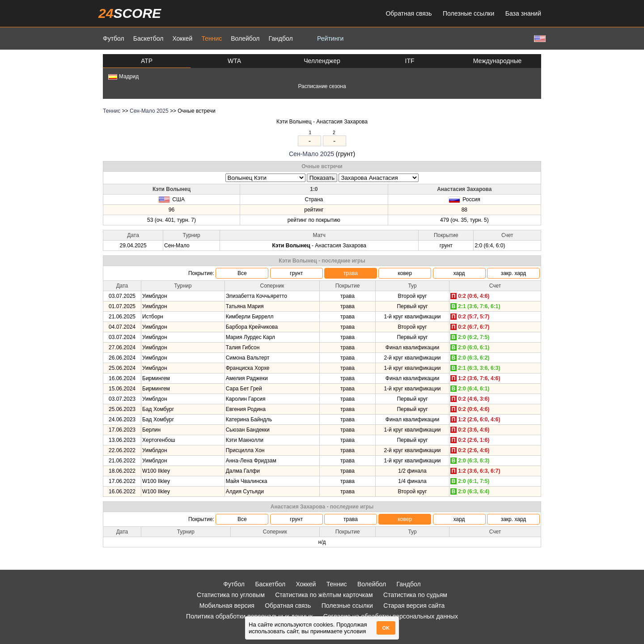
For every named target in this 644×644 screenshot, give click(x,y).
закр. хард (514, 273)
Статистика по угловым (231, 595)
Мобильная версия (227, 606)
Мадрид (123, 76)
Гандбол (280, 38)
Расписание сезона (322, 86)
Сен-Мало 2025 (149, 111)
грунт (296, 273)
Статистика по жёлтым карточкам (324, 595)
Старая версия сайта (414, 606)
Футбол (114, 38)
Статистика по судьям (415, 595)
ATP (147, 61)
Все (242, 273)
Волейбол (245, 38)
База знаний (523, 13)
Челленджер (322, 61)
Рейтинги (330, 38)
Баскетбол (148, 38)
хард (459, 273)
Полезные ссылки (468, 13)
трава (351, 273)
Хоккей (182, 38)
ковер (405, 273)
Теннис (212, 38)
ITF (410, 61)
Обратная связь (409, 13)
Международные (498, 61)
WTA (234, 61)
